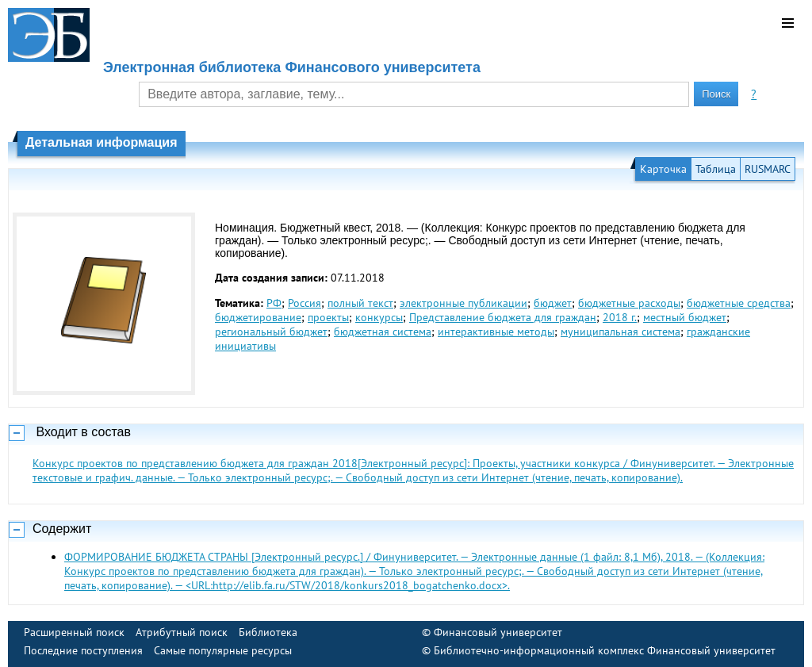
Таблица (716, 169)
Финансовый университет (498, 632)
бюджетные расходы (629, 303)
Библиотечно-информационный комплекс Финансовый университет (605, 650)
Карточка (663, 169)
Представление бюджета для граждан (503, 317)
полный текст (360, 303)
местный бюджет (685, 317)
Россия (304, 303)
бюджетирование (258, 317)
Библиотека (268, 632)
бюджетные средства (739, 303)
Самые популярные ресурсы (223, 650)
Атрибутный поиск (182, 632)
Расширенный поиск (74, 632)
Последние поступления (83, 650)
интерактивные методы (496, 332)
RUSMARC (768, 169)
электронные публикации (463, 303)
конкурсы (379, 317)
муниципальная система (620, 332)
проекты (328, 317)
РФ (274, 303)
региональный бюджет (271, 332)
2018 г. (620, 317)
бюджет (553, 303)
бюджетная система (383, 332)
